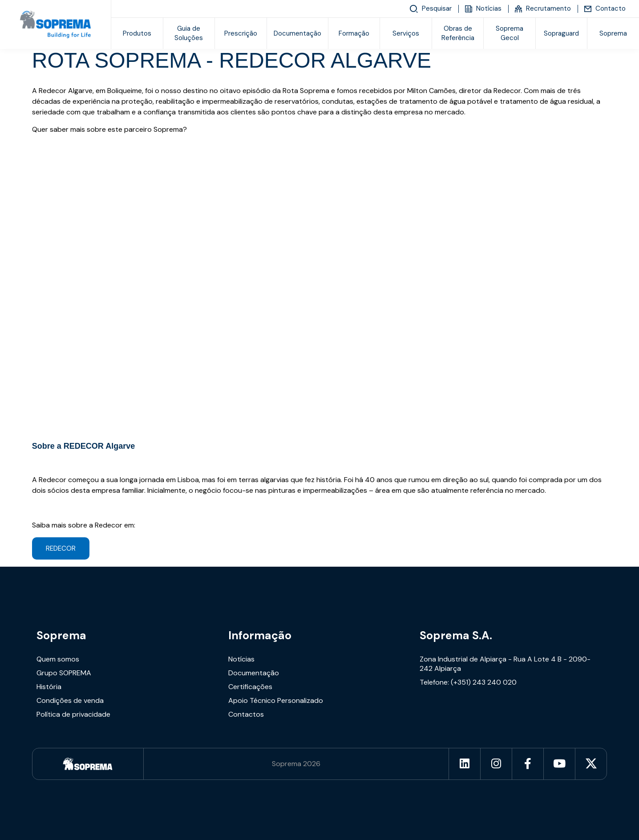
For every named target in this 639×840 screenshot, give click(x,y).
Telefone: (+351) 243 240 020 (468, 682)
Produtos (137, 33)
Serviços (406, 33)
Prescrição (241, 33)
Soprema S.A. (456, 635)
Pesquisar (431, 9)
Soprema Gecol (510, 33)
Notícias (483, 8)
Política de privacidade (73, 714)
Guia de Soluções (189, 33)
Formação (354, 33)
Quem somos (58, 659)
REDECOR (61, 548)
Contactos (246, 714)
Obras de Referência (458, 33)
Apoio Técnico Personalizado (276, 700)
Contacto (605, 8)
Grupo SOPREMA (64, 673)
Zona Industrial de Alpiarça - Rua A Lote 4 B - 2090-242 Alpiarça (505, 664)
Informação (260, 635)
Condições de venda (70, 700)
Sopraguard (561, 33)
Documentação (297, 33)
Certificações (250, 687)
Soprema (61, 635)
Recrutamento (543, 8)
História (49, 687)
